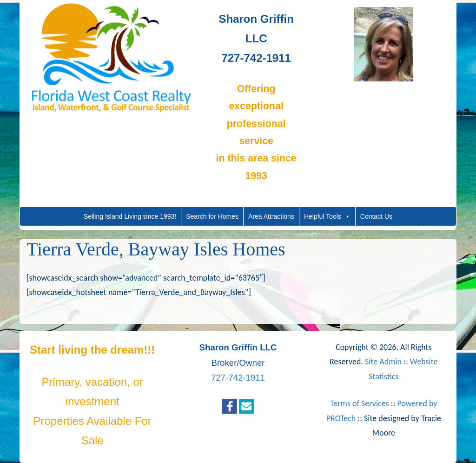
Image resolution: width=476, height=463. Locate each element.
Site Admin (383, 362)
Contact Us (376, 216)
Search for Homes (212, 216)
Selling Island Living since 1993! (130, 216)
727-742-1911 (238, 378)
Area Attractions (271, 216)
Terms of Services (359, 403)
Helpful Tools (327, 216)
